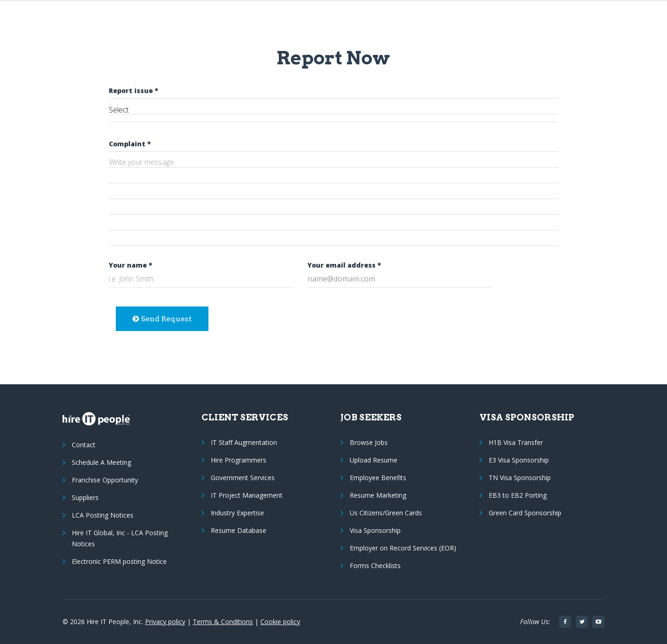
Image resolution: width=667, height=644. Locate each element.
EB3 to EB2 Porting (518, 495)
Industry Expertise (237, 513)
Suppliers (85, 497)
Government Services (243, 478)
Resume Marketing (378, 495)
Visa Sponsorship (375, 530)
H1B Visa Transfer (516, 442)
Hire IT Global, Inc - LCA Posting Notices (120, 538)
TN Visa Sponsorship (520, 478)
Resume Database (239, 530)
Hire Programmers (239, 460)
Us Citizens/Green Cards (386, 513)
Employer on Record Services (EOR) (403, 548)
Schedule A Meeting (101, 462)
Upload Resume (374, 460)
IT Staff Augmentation (244, 442)
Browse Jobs (369, 442)
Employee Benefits (378, 478)
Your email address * (344, 265)
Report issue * (134, 91)
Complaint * (130, 144)
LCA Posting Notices (103, 515)
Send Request (162, 319)
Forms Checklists (375, 566)
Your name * (131, 265)
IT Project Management (247, 495)
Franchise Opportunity (105, 480)
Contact (84, 445)
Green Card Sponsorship (525, 513)
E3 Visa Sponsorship (519, 460)
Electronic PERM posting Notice (119, 561)
